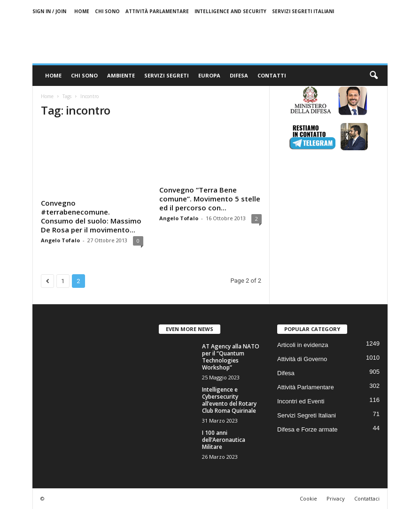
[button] (373, 76)
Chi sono (107, 11)
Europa (209, 75)
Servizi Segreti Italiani (303, 11)
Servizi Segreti (167, 75)
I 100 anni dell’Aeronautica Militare (224, 440)
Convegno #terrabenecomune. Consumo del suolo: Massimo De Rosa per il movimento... (91, 216)
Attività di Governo (302, 359)
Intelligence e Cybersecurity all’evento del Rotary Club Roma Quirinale (229, 400)
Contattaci (367, 498)
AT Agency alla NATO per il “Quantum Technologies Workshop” (231, 357)
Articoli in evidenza (303, 345)
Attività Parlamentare (157, 11)
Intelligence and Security (230, 11)
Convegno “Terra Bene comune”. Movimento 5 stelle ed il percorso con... (210, 199)
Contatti (272, 75)
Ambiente (121, 75)
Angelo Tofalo (60, 240)
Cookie (308, 498)
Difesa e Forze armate (307, 429)
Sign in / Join (49, 11)
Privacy (336, 498)
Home (82, 11)
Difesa (239, 75)
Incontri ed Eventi (301, 401)
